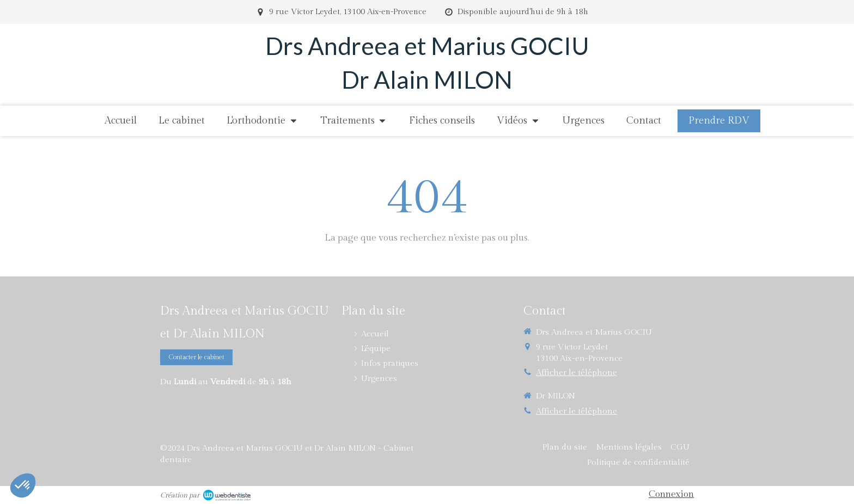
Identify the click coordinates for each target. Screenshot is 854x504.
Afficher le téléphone (577, 373)
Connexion (671, 494)
